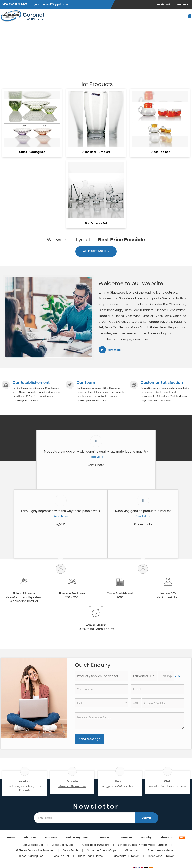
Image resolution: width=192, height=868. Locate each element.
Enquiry (147, 838)
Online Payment (77, 838)
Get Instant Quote (96, 252)
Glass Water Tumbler (125, 857)
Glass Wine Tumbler (161, 857)
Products (51, 838)
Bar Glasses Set (96, 223)
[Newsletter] (85, 818)
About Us (30, 838)
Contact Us (125, 838)
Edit (178, 677)
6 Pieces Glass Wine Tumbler (35, 851)
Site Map (166, 838)
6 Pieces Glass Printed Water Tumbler (142, 845)
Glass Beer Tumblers (96, 152)
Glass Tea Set (160, 152)
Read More (96, 457)
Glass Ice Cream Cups (102, 851)
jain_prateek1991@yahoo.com (52, 4)
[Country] (101, 703)
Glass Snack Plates (90, 857)
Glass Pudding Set (32, 152)
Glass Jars (132, 851)
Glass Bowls (70, 851)
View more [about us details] (114, 350)
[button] (15, 4)
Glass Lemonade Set (161, 851)
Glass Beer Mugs (63, 845)
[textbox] (166, 677)
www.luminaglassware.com (167, 787)
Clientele (103, 838)
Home (11, 838)
